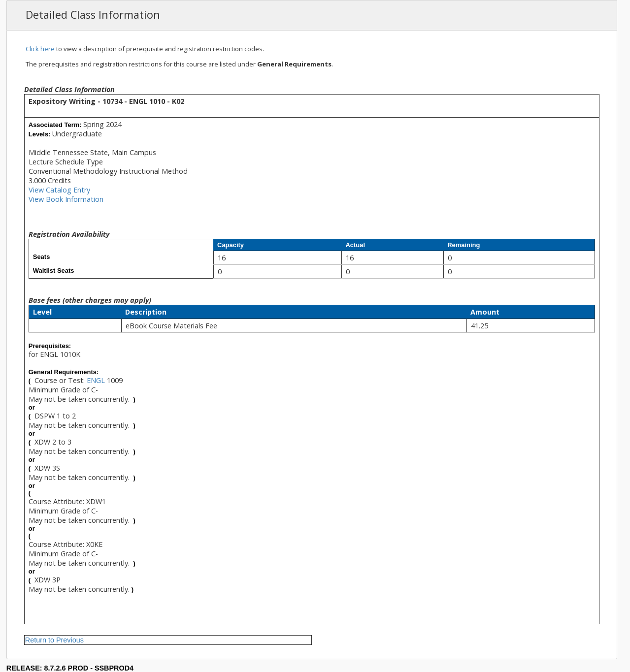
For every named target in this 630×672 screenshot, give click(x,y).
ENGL (96, 380)
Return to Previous (54, 640)
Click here (40, 49)
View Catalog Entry (59, 190)
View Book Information (66, 199)
